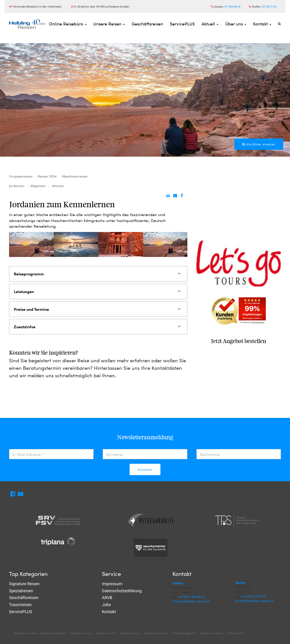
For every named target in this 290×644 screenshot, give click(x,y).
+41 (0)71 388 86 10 (191, 597)
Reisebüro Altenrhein (156, 633)
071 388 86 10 (232, 6)
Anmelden (145, 469)
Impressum (112, 584)
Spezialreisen (21, 591)
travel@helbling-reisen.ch (191, 601)
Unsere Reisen (109, 24)
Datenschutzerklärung (122, 591)
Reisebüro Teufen (106, 633)
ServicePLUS (182, 24)
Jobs (106, 605)
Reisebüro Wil (236, 633)
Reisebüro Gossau (81, 633)
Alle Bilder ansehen (259, 144)
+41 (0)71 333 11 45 (254, 596)
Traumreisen (20, 605)
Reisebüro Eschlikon (212, 633)
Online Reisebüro (68, 24)
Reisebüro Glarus (130, 633)
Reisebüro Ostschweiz (54, 633)
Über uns (236, 24)
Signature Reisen (24, 584)
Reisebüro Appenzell (184, 633)
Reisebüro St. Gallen (25, 633)
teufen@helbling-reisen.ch (254, 601)
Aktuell (210, 24)
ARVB (107, 598)
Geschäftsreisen (147, 24)
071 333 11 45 (269, 6)
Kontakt (262, 24)
